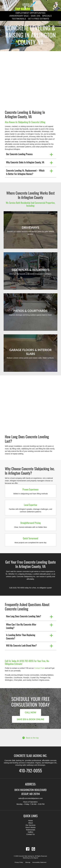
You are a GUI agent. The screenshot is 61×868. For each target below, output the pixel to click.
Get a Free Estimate (39, 19)
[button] (30, 155)
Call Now (30, 712)
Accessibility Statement (39, 862)
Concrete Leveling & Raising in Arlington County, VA (30, 35)
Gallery (30, 832)
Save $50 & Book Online (30, 719)
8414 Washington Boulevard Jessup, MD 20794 (30, 792)
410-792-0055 (30, 770)
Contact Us (30, 834)
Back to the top (30, 738)
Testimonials (19, 19)
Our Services (30, 825)
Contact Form (39, 668)
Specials (47, 16)
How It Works (30, 827)
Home (30, 821)
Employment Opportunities (30, 13)
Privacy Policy (19, 862)
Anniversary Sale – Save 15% (25, 16)
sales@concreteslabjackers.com (30, 798)
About (30, 823)
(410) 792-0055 (18, 588)
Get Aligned (35, 858)
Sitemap (28, 862)
